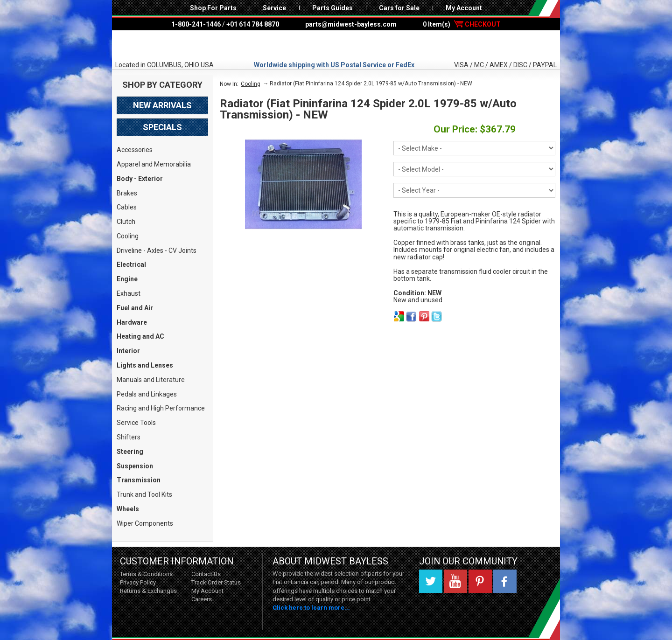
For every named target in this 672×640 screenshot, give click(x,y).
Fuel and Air (135, 308)
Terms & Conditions (146, 574)
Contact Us (206, 574)
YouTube (455, 581)
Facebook (505, 581)
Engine (127, 279)
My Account (464, 8)
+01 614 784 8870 (253, 24)
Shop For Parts (213, 8)
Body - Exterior (140, 179)
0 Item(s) (462, 24)
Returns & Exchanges (148, 591)
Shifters (129, 437)
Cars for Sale (399, 8)
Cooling (128, 236)
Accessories (135, 150)
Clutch (126, 222)
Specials (162, 127)
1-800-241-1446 (196, 24)
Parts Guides (332, 8)
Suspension (135, 466)
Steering (130, 452)
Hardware (132, 322)
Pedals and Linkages (147, 394)
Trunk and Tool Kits (144, 494)
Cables (127, 207)
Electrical (131, 264)
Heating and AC (140, 336)
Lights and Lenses (145, 365)
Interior (128, 351)
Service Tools (136, 423)
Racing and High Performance (161, 408)
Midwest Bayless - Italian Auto (336, 45)
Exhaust (129, 293)
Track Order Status (216, 582)
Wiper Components (145, 523)
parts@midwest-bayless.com (351, 24)
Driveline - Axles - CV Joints (157, 250)
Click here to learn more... (311, 608)
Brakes (127, 193)
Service (274, 8)
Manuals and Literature (151, 380)
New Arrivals (162, 105)
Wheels (128, 509)
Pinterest (480, 581)
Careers (202, 599)
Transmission (139, 480)
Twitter (431, 581)
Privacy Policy (138, 582)
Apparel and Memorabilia (154, 164)
